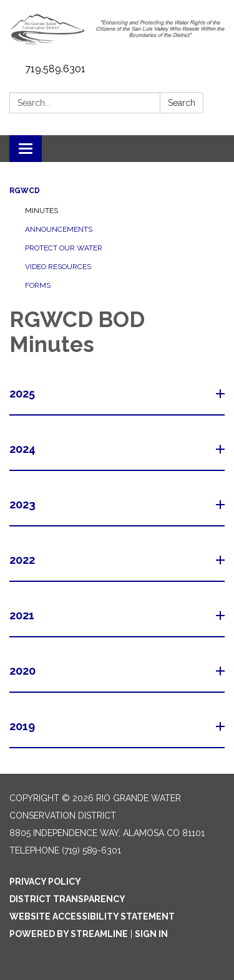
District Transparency (67, 899)
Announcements (59, 229)
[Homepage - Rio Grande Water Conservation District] (117, 29)
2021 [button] (23, 615)
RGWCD (25, 191)
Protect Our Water (64, 248)
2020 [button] (24, 671)
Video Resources (58, 267)
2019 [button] (23, 726)
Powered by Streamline (69, 934)
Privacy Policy (45, 882)
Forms (38, 285)
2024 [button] (24, 449)
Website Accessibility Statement (92, 916)
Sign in (151, 934)
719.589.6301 (55, 69)
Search (182, 103)
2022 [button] (23, 560)
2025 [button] (23, 393)
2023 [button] (24, 504)
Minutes (41, 211)
